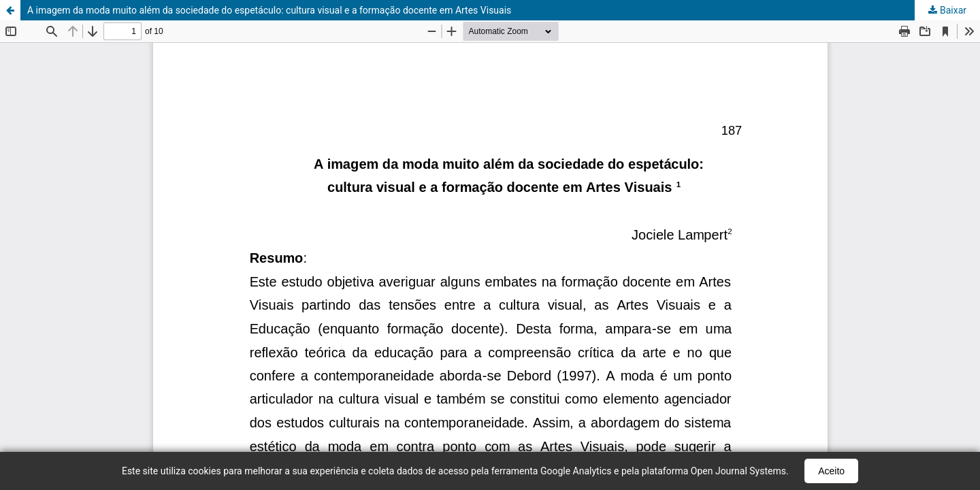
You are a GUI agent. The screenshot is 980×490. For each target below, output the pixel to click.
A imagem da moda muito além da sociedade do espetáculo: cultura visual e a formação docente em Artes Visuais (269, 10)
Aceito (831, 471)
